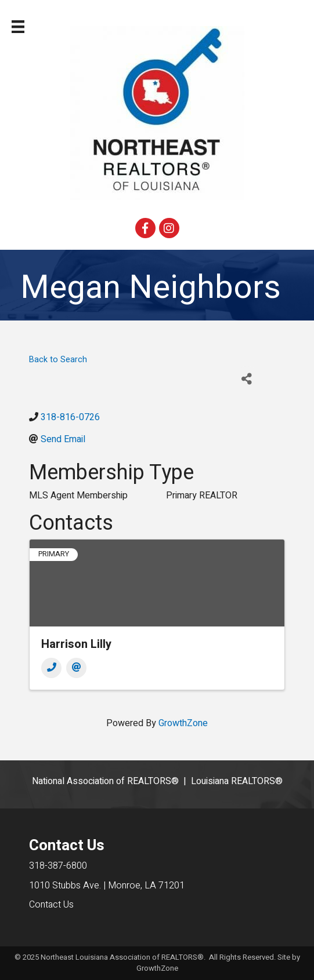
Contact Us (51, 905)
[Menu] (18, 27)
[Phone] (51, 668)
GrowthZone (183, 723)
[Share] (247, 379)
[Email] (76, 668)
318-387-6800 (58, 866)
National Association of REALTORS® (105, 781)
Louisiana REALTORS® (237, 781)
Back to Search (58, 360)
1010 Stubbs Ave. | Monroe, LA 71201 (107, 886)
